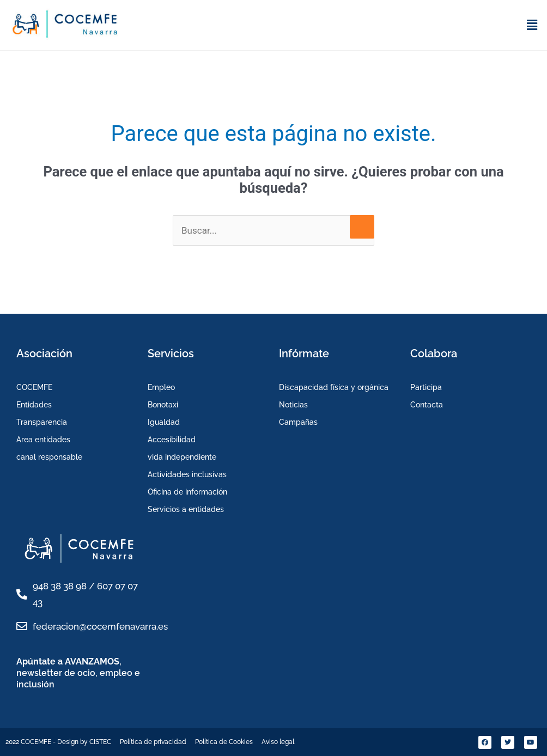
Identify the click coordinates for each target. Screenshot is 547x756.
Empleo (161, 387)
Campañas (298, 422)
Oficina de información (187, 492)
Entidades (34, 405)
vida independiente (182, 457)
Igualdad (164, 422)
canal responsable (49, 457)
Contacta (427, 405)
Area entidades (43, 440)
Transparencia (42, 422)
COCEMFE (34, 387)
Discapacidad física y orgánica (334, 387)
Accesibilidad (172, 440)
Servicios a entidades (186, 509)
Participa (426, 387)
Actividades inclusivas (187, 474)
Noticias (293, 405)
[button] (532, 25)
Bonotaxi (163, 405)
